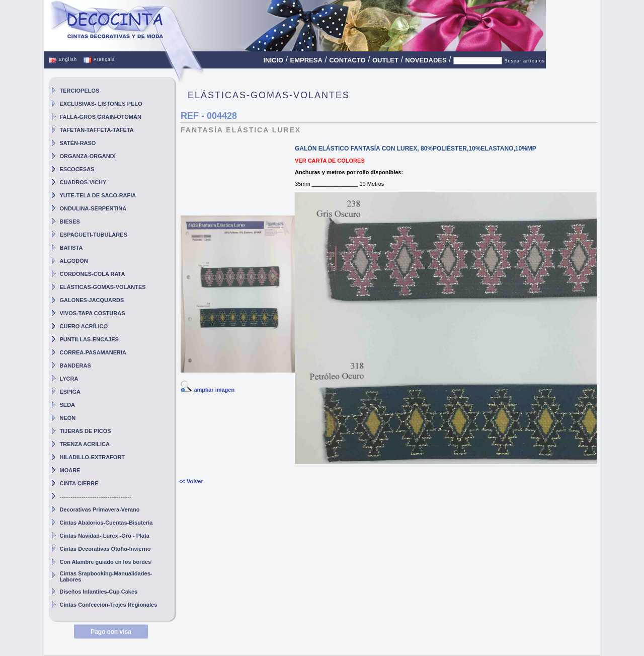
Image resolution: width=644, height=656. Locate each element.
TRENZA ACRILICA (85, 444)
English (63, 59)
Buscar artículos (525, 61)
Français (99, 59)
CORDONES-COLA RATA (93, 274)
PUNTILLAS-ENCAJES (89, 339)
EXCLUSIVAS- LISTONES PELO (101, 104)
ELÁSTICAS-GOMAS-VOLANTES (103, 287)
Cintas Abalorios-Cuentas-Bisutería (106, 523)
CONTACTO (347, 60)
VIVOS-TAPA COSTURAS (93, 313)
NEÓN (68, 418)
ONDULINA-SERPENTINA (93, 208)
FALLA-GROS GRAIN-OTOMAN (101, 117)
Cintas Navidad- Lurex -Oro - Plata (105, 536)
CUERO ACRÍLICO (84, 326)
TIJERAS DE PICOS (86, 431)
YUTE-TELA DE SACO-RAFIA (98, 195)
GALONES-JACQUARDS (92, 300)
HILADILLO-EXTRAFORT (93, 457)
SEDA (68, 405)
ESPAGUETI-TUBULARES (94, 235)
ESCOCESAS (77, 169)
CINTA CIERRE (79, 483)
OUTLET (385, 60)
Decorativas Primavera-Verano (100, 509)
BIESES (70, 222)
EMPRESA (306, 60)
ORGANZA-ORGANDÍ (88, 156)
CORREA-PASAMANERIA (93, 352)
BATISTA (71, 248)
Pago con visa (111, 632)
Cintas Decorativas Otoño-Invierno (105, 549)
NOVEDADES (426, 60)
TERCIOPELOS (80, 91)
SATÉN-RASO (78, 143)
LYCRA (69, 379)
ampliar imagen (214, 390)
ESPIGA (70, 392)
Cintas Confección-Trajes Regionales (109, 605)
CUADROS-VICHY (83, 182)
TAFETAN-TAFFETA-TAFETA (97, 130)
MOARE (70, 470)
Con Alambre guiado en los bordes (106, 562)
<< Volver (191, 481)
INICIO (273, 60)
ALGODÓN (74, 261)
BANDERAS (75, 366)
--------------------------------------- (96, 496)
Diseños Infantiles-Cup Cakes (99, 592)
